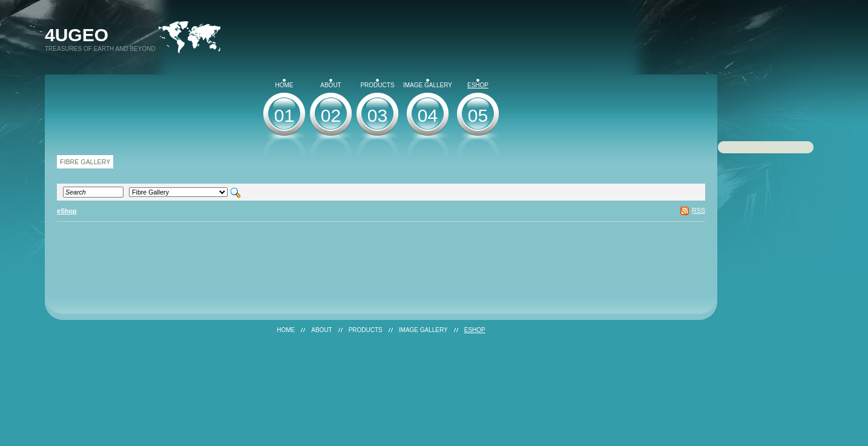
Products (377, 84)
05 (478, 115)
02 (331, 115)
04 (428, 115)
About (330, 84)
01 (284, 115)
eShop (478, 84)
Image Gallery (428, 84)
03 (377, 115)
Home (284, 84)
